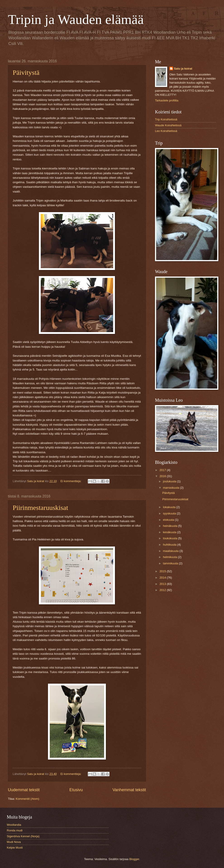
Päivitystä (26, 72)
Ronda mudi (15, 830)
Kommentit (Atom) (28, 799)
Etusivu (76, 790)
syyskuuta (170, 513)
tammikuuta (171, 563)
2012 (163, 590)
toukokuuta (170, 538)
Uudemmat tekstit (24, 790)
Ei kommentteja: (71, 481)
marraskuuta (171, 488)
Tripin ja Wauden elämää (76, 19)
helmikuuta (170, 557)
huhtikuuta (170, 545)
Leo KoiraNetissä (166, 131)
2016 (163, 476)
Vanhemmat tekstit (129, 790)
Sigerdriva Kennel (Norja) (23, 836)
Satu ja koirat (183, 69)
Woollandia (14, 825)
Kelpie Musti (15, 848)
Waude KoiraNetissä (168, 125)
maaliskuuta (171, 551)
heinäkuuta (170, 526)
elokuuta (169, 520)
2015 (163, 571)
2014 (163, 578)
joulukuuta (170, 481)
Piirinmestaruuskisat (40, 508)
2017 (163, 470)
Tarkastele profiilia (167, 100)
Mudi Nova (14, 842)
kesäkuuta (170, 532)
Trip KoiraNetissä (166, 119)
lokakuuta (170, 507)
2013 (163, 584)
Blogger (134, 859)
